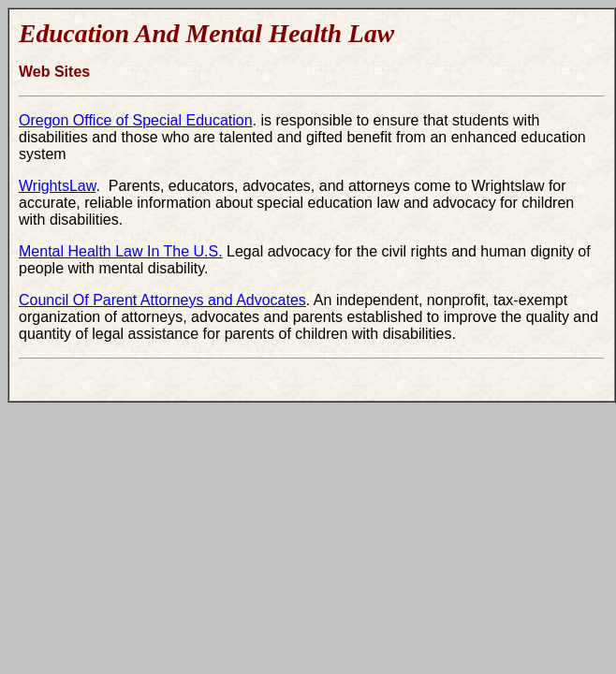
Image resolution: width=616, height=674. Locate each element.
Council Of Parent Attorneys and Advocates (162, 300)
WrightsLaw (57, 186)
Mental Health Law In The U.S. (121, 251)
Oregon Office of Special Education (136, 120)
